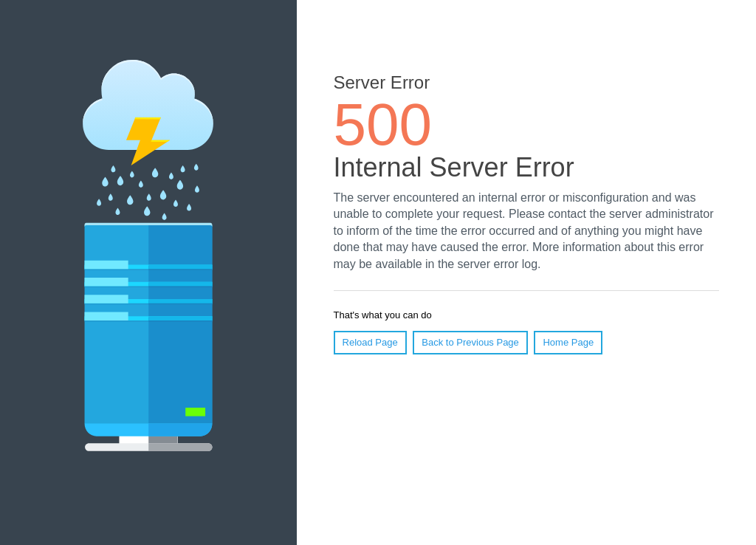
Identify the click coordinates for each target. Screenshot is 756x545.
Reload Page (370, 342)
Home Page (568, 342)
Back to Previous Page (470, 342)
